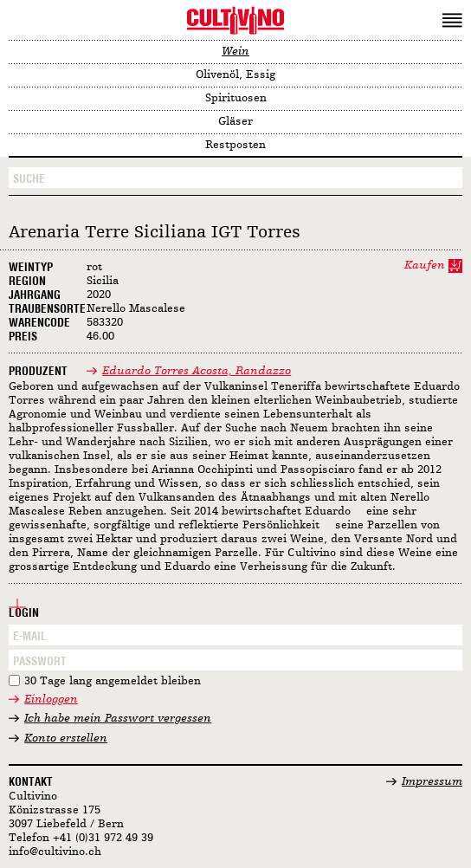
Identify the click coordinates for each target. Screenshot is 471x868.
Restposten (235, 145)
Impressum (432, 782)
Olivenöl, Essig (235, 75)
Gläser (235, 122)
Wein (235, 52)
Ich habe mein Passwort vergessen (118, 719)
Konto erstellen (66, 738)
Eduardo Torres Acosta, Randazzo (197, 371)
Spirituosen (236, 98)
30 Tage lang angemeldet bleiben (113, 681)
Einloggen (51, 700)
